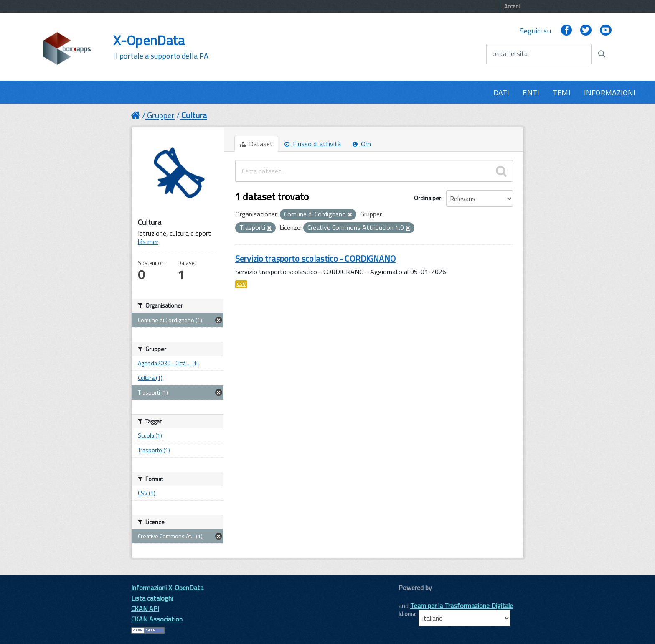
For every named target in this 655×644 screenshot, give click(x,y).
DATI (501, 93)
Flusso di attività (313, 144)
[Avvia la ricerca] (602, 54)
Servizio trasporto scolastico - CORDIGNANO (315, 258)
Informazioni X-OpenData (167, 588)
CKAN (413, 597)
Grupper (161, 115)
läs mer (148, 242)
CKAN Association (157, 619)
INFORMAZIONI (610, 93)
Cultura (194, 115)
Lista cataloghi (152, 598)
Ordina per (428, 198)
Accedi (512, 6)
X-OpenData (161, 47)
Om (362, 144)
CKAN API (145, 608)
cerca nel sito (510, 54)
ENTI (531, 93)
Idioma (407, 614)
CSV (241, 284)
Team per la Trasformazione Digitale (462, 606)
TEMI (562, 93)
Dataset (256, 144)
